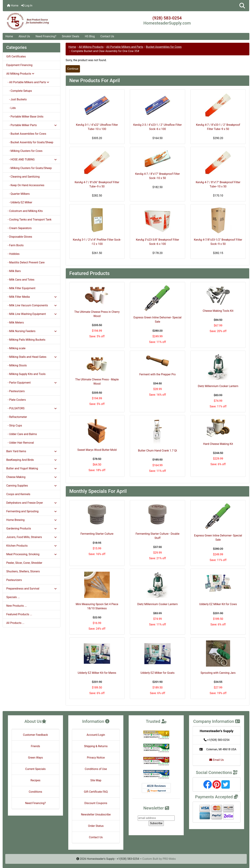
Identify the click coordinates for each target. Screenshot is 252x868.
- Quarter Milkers (18, 194)
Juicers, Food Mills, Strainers (31, 537)
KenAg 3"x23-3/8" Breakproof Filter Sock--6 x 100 (157, 242)
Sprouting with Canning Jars (218, 673)
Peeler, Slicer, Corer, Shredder (24, 563)
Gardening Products (31, 528)
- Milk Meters (15, 323)
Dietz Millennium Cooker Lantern (218, 386)
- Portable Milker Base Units (25, 117)
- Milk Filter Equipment (21, 288)
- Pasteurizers (15, 391)
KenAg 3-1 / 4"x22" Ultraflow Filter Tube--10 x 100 (97, 127)
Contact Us (107, 36)
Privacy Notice (96, 758)
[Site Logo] (44, 21)
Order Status (96, 826)
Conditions (35, 792)
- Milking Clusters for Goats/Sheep (29, 168)
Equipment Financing (19, 65)
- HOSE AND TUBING (31, 159)
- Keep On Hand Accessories (25, 185)
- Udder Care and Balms (22, 434)
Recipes (35, 780)
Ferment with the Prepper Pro (157, 374)
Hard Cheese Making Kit (218, 444)
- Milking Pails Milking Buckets (26, 340)
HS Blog (90, 36)
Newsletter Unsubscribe (96, 814)
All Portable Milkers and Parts (125, 47)
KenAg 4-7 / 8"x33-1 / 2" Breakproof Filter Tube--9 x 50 (218, 127)
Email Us (216, 760)
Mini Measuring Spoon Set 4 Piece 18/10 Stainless (97, 606)
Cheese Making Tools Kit (218, 311)
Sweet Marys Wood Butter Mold (97, 450)
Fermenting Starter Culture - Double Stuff (157, 536)
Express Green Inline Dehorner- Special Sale (157, 320)
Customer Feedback (35, 735)
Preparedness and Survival (31, 589)
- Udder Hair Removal (20, 443)
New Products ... (17, 606)
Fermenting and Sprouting (31, 511)
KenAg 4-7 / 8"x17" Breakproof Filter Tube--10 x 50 (218, 184)
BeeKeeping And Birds (31, 460)
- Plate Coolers (16, 400)
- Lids (11, 108)
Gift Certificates (16, 56)
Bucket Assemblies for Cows (164, 47)
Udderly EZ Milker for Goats (157, 673)
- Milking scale (16, 348)
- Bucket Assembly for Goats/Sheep (30, 142)
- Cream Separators (19, 228)
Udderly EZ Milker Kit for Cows (218, 604)
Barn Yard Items (31, 451)
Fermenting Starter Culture (97, 534)
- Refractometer (17, 417)
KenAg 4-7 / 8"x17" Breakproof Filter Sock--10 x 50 (158, 176)
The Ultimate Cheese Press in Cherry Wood (97, 314)
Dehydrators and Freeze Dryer (31, 503)
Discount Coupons (96, 803)
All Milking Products (91, 47)
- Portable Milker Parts (31, 125)
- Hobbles (13, 254)
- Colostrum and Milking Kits (24, 211)
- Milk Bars (14, 271)
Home (13, 6)
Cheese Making (31, 477)
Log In (27, 6)
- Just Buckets (16, 99)
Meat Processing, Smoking (31, 554)
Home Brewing (31, 520)
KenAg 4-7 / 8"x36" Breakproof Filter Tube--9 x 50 (97, 184)
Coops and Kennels (18, 494)
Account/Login (96, 735)
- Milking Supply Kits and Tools (26, 374)
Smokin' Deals (70, 36)
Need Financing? (46, 36)
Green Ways (35, 758)
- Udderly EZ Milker (19, 202)
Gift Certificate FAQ (96, 792)
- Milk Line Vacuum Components (31, 305)
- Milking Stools (17, 365)
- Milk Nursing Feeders (31, 331)
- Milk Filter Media (31, 297)
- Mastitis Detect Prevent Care (25, 262)
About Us (24, 36)
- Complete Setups (19, 91)
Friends (35, 746)
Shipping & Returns (96, 746)
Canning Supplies (31, 486)
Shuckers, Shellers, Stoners (23, 571)
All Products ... (15, 623)
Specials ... (13, 597)
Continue (73, 69)
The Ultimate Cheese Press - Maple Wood (97, 382)
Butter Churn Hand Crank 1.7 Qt (158, 451)
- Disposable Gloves (19, 237)
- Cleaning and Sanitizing (23, 177)
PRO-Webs (169, 859)
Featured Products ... (19, 614)
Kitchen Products (31, 546)
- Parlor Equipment (31, 383)
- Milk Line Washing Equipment (31, 314)
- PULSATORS (31, 408)
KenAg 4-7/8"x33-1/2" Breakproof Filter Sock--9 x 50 (218, 242)
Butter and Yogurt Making (31, 468)
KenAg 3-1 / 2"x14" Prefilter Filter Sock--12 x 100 (97, 242)
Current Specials (35, 769)
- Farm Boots (15, 245)
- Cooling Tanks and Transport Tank (29, 220)
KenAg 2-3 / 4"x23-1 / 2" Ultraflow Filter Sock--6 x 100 (158, 127)
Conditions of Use (96, 769)
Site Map (96, 780)
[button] (242, 6)
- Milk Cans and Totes (20, 280)
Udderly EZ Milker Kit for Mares (97, 673)
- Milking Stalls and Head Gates (31, 357)
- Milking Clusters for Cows (24, 151)
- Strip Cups (14, 426)
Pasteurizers (14, 580)
